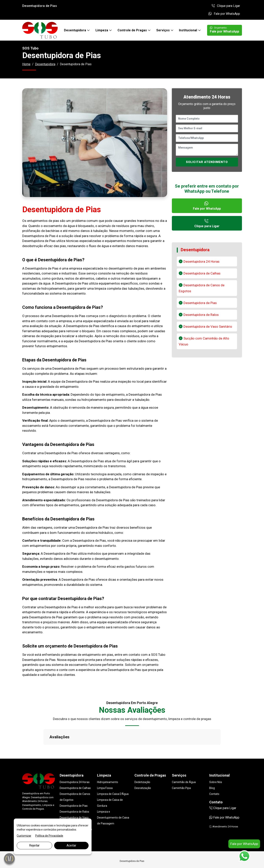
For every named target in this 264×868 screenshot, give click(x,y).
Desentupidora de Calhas (202, 273)
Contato (214, 774)
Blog (212, 768)
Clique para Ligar (226, 6)
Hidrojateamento (108, 762)
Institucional (188, 30)
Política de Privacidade (49, 836)
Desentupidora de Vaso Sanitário (208, 327)
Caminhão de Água (184, 762)
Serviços (163, 30)
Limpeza (102, 30)
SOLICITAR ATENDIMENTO (207, 162)
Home (26, 64)
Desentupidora (75, 30)
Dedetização (142, 762)
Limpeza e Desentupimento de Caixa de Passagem (113, 798)
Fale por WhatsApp (224, 14)
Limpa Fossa (105, 768)
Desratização (143, 768)
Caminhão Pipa (181, 768)
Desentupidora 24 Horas (201, 261)
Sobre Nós (216, 762)
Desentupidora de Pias (200, 303)
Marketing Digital (65, 861)
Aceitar (71, 845)
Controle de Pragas (133, 30)
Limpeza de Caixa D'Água (113, 774)
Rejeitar (34, 845)
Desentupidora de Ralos (201, 315)
